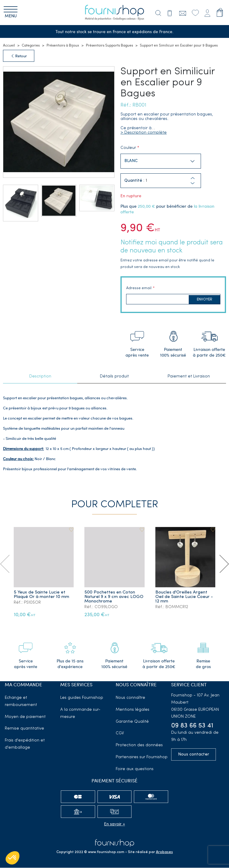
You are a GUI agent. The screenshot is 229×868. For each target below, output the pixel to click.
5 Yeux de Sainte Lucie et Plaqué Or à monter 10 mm (41, 595)
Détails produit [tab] (114, 377)
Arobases (164, 852)
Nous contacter (194, 755)
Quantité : (134, 181)
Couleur (128, 148)
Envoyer (205, 300)
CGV (120, 734)
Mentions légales (133, 710)
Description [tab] (40, 377)
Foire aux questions (135, 769)
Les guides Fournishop (82, 698)
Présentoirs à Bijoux (63, 45)
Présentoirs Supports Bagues (109, 45)
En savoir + (114, 824)
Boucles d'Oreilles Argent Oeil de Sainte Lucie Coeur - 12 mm (184, 597)
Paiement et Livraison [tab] (189, 377)
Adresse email (139, 288)
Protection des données (139, 746)
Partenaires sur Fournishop (142, 757)
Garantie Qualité (132, 722)
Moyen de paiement (25, 717)
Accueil (9, 45)
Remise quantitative (24, 729)
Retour (19, 56)
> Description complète (144, 133)
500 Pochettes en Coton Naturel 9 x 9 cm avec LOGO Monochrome (114, 597)
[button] (193, 184)
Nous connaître (130, 698)
